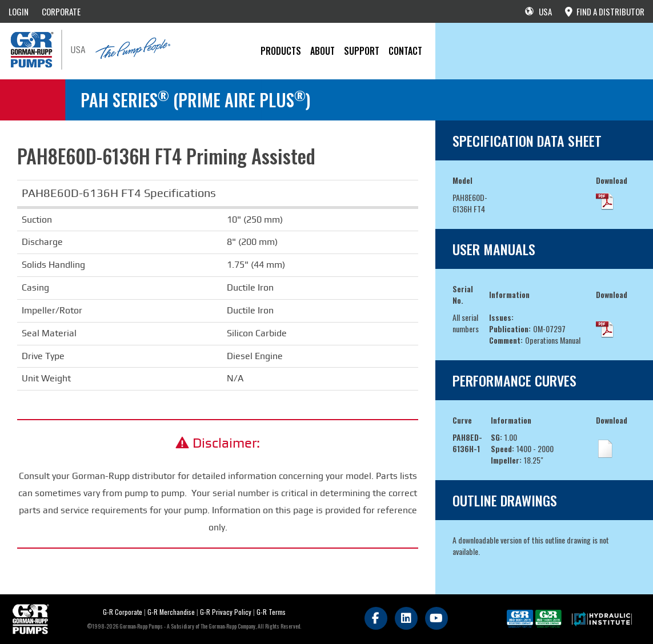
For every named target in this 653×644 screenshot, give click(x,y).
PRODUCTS (281, 51)
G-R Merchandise (171, 612)
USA (538, 11)
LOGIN (19, 11)
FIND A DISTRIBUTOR (605, 11)
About (323, 51)
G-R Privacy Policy (226, 612)
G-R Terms (271, 612)
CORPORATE (61, 11)
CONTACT (405, 51)
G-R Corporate (123, 612)
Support (362, 51)
